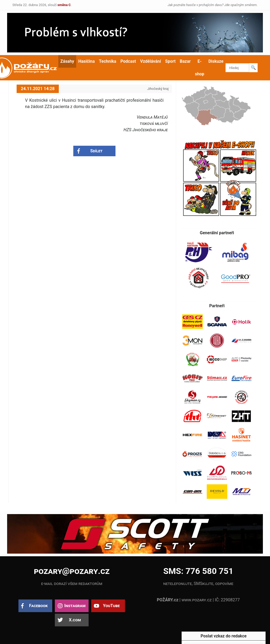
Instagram (75, 606)
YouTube (111, 606)
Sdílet (96, 151)
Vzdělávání (151, 61)
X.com (75, 620)
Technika (107, 61)
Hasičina (86, 61)
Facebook (38, 606)
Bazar (185, 61)
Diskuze (216, 61)
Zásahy (67, 61)
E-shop (199, 68)
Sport (170, 61)
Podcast (128, 61)
